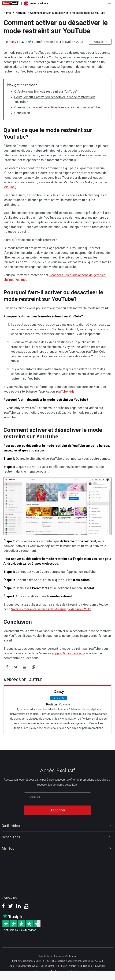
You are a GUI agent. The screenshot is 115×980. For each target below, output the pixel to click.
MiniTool (9, 187)
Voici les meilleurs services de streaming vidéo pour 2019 (51, 609)
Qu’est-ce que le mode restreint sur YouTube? (46, 91)
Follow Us (60, 698)
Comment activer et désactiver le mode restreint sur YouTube (57, 107)
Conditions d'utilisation (65, 956)
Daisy (12, 42)
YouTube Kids (65, 391)
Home (7, 13)
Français (98, 42)
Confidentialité (46, 956)
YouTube (21, 13)
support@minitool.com (68, 653)
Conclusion (22, 113)
